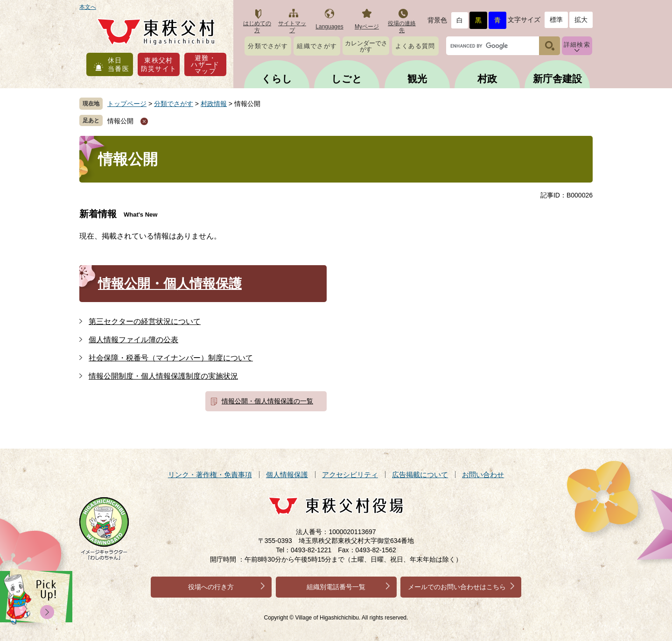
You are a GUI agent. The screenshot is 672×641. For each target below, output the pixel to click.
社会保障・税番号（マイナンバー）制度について (171, 358)
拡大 (581, 20)
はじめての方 (257, 27)
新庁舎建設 (557, 79)
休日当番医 (119, 64)
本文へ (88, 7)
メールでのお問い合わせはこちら (457, 587)
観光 (417, 79)
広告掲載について (420, 475)
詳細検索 (577, 45)
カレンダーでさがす (366, 46)
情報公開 (120, 121)
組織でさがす (317, 46)
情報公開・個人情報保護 (170, 284)
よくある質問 (415, 46)
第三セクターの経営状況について (145, 321)
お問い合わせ (483, 475)
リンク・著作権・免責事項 (210, 475)
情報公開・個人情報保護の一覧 (267, 401)
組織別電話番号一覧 (336, 587)
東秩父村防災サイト (159, 64)
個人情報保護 (287, 475)
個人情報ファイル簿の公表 (133, 340)
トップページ (127, 104)
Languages (329, 27)
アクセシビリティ (350, 475)
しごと (347, 79)
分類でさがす (268, 46)
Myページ (367, 27)
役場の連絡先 (402, 27)
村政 (487, 79)
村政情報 (214, 104)
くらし (277, 79)
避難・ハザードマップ (205, 64)
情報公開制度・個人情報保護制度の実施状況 (163, 376)
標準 (556, 20)
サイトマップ (292, 27)
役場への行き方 (211, 587)
